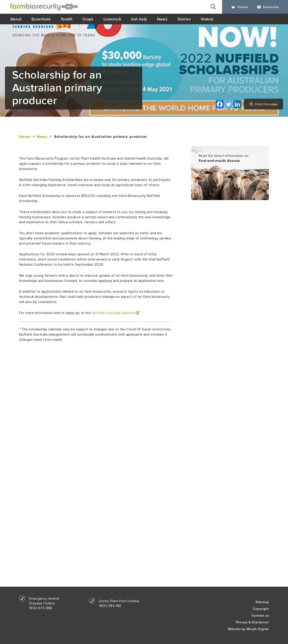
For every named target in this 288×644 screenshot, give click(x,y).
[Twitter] (228, 104)
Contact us (260, 615)
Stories (184, 19)
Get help (139, 19)
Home (25, 137)
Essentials (41, 19)
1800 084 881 (110, 606)
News (162, 19)
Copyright (261, 609)
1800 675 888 (41, 608)
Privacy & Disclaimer (252, 622)
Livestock (112, 19)
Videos (207, 19)
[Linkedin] (237, 104)
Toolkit (240, 7)
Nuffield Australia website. (116, 313)
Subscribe (268, 7)
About (16, 19)
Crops (88, 19)
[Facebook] (220, 104)
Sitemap (262, 602)
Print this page (263, 104)
